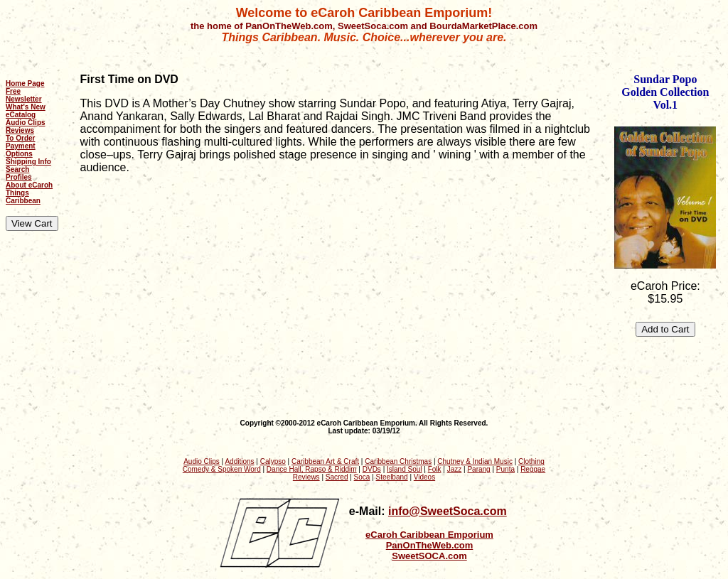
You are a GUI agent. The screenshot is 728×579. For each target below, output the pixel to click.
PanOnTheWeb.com (430, 545)
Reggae (533, 469)
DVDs (372, 469)
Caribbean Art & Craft (325, 461)
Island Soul (404, 469)
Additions (239, 461)
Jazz (455, 469)
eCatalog (21, 115)
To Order (20, 138)
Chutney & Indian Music (475, 461)
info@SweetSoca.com (448, 511)
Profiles (19, 177)
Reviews (20, 130)
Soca (362, 477)
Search (17, 169)
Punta (505, 469)
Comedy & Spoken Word (222, 469)
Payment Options (21, 150)
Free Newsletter (24, 95)
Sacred (337, 477)
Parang (478, 469)
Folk (435, 469)
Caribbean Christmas (398, 461)
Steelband (392, 477)
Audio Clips (26, 123)
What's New (26, 107)
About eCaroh (29, 185)
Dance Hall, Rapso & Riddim (312, 469)
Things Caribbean (23, 197)
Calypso (273, 461)
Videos (424, 477)
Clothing (531, 461)
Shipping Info (28, 162)
